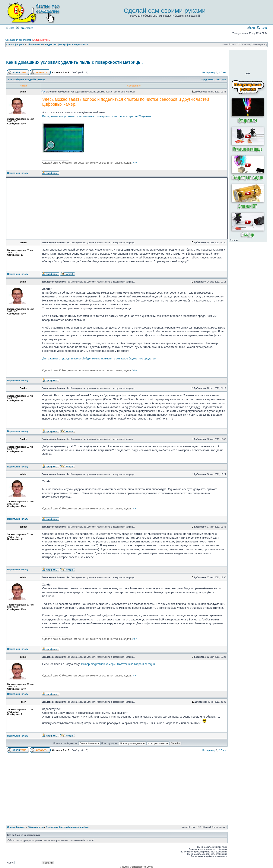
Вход (10, 28)
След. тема (220, 80)
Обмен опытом (35, 45)
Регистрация (25, 28)
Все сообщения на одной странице (27, 80)
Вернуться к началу (18, 173)
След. (224, 73)
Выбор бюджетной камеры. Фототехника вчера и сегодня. (118, 664)
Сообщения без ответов (18, 40)
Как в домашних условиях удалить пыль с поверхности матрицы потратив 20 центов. (97, 116)
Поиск (262, 28)
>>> (90, 163)
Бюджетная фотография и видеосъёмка (66, 45)
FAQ (251, 28)
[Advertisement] (117, 54)
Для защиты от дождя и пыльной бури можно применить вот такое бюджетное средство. (99, 358)
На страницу (209, 73)
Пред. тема (207, 80)
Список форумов (15, 45)
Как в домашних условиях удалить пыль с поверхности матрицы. (74, 62)
